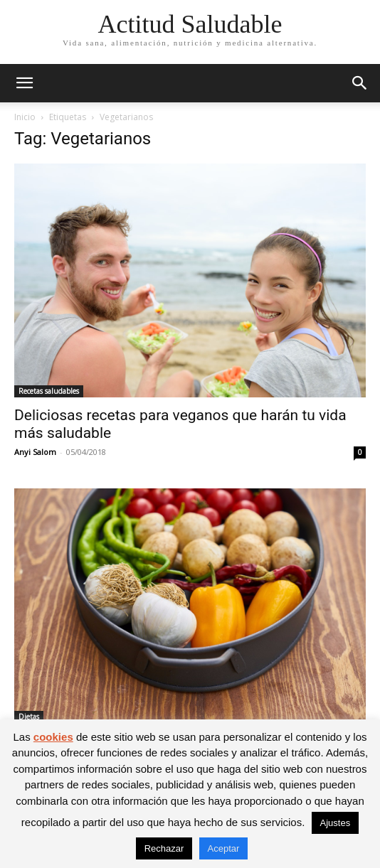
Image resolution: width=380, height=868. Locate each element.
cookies (53, 737)
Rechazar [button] (164, 848)
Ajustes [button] (336, 823)
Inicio (25, 117)
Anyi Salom (35, 452)
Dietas (29, 717)
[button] (24, 83)
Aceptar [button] (224, 848)
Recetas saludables (49, 391)
